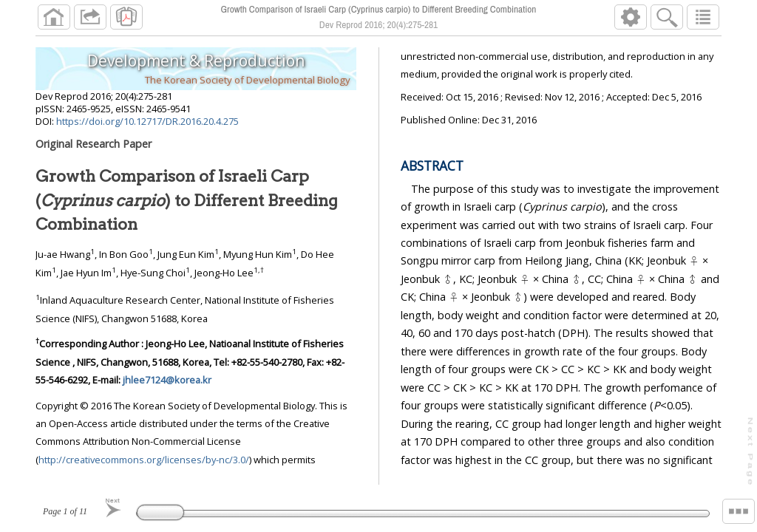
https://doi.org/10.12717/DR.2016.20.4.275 (147, 121)
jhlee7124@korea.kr (167, 380)
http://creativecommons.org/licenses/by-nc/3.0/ (144, 460)
